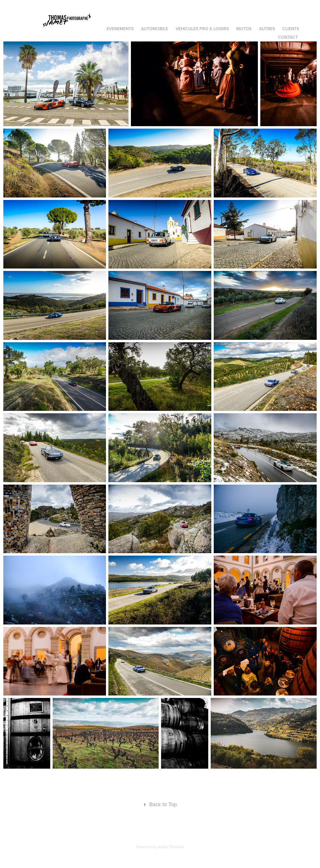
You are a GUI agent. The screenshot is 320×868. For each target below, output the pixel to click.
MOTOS (244, 29)
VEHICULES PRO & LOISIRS (202, 29)
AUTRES (267, 29)
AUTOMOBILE (155, 29)
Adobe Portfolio (171, 847)
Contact (288, 37)
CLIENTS (291, 29)
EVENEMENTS (120, 29)
